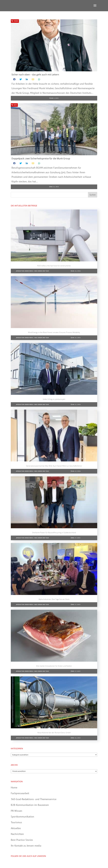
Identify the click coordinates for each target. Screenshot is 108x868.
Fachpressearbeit (20, 793)
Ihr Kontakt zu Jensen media (26, 846)
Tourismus (16, 822)
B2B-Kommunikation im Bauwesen (30, 805)
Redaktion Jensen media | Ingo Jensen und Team (33, 271)
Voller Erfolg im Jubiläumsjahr (54, 399)
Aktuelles (16, 828)
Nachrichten (17, 834)
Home (14, 787)
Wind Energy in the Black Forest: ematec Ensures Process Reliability (54, 332)
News (14, 105)
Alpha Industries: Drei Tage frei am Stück (54, 599)
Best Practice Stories (22, 840)
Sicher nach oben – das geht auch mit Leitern (35, 75)
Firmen (15, 21)
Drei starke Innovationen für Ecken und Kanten (54, 666)
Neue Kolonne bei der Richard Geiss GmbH (54, 733)
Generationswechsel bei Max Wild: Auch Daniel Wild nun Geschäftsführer (54, 466)
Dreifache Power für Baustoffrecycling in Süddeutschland (54, 533)
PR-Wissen (16, 811)
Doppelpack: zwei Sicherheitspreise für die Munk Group (41, 158)
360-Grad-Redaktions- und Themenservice (34, 799)
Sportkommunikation (22, 817)
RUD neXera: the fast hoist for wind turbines (54, 266)
